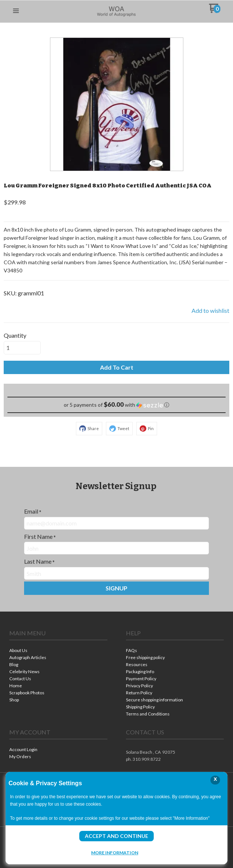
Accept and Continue (116, 836)
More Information (115, 852)
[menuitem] (58, 651)
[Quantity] (22, 348)
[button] (16, 11)
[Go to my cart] (215, 11)
